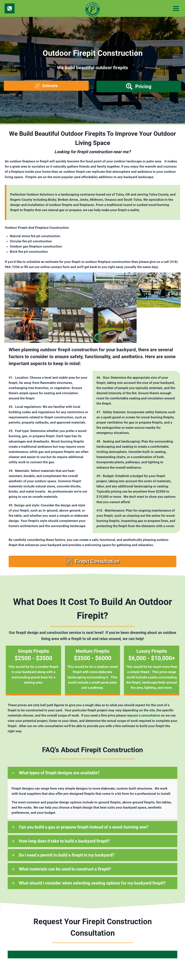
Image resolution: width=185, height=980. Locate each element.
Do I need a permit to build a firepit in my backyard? (67, 855)
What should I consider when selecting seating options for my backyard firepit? (92, 883)
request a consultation (143, 715)
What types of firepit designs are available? (59, 773)
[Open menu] (175, 8)
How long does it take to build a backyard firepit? (64, 841)
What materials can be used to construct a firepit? (65, 869)
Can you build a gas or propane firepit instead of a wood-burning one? (84, 827)
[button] (46, 86)
